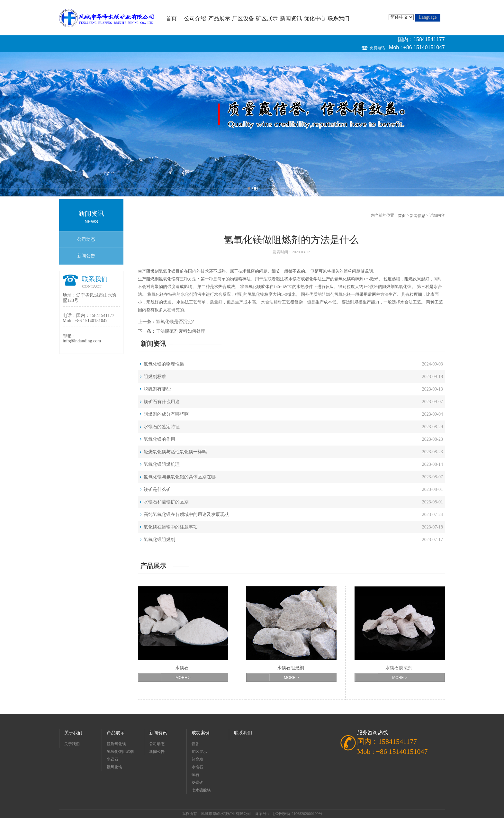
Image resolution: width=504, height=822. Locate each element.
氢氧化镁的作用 (159, 439)
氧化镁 (345, 279)
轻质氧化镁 (116, 744)
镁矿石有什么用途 (162, 402)
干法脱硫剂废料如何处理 (181, 331)
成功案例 (201, 733)
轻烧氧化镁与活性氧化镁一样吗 (175, 452)
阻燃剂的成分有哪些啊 (166, 414)
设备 (195, 744)
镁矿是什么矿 (157, 489)
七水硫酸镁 (201, 790)
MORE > (183, 678)
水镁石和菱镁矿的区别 (166, 502)
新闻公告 (86, 256)
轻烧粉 (197, 759)
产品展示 (219, 18)
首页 (171, 18)
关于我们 (73, 733)
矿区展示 (267, 18)
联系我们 (338, 18)
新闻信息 (418, 216)
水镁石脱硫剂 (399, 668)
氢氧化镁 (167, 271)
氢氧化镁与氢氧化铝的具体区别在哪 (180, 477)
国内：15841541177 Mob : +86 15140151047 (417, 43)
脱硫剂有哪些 (157, 389)
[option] (252, 124)
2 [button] (255, 188)
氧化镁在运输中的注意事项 (171, 527)
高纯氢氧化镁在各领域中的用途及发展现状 (186, 515)
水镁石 (295, 279)
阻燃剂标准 (155, 377)
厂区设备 (243, 18)
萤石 (195, 775)
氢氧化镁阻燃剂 (159, 540)
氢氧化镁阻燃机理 (162, 464)
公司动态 (86, 239)
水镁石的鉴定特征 (162, 427)
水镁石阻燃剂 (291, 668)
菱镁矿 (197, 782)
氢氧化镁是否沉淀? (175, 322)
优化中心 (315, 18)
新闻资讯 (291, 18)
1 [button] (249, 188)
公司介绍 (195, 18)
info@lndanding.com (82, 341)
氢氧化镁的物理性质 (164, 364)
